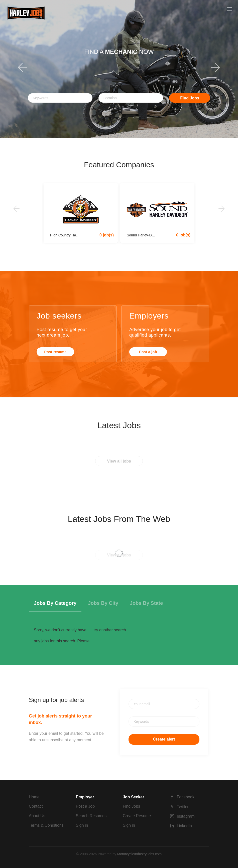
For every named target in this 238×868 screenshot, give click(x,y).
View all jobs (119, 461)
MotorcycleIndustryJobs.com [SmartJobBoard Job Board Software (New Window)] (139, 854)
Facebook (186, 797)
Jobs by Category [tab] (55, 603)
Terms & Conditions (46, 825)
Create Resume (137, 816)
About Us (37, 816)
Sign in (82, 825)
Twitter (183, 807)
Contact (36, 806)
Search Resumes (91, 816)
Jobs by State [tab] (146, 603)
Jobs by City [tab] (103, 603)
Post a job (148, 352)
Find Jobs (190, 98)
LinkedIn (185, 826)
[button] (18, 69)
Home (34, 797)
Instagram (186, 816)
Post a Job (85, 806)
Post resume (55, 352)
